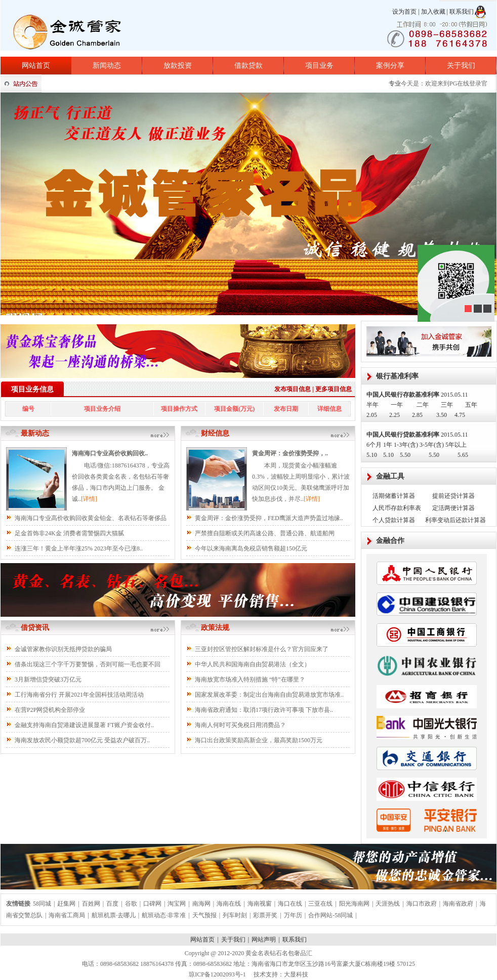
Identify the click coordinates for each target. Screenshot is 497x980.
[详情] (89, 499)
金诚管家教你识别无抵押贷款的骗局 (63, 649)
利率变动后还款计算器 (455, 520)
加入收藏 (433, 12)
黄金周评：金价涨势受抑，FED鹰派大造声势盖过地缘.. (269, 518)
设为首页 (404, 12)
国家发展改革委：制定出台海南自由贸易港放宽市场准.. (269, 695)
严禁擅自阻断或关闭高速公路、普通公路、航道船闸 (265, 533)
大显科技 (296, 974)
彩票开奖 (265, 915)
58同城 (42, 904)
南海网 (201, 904)
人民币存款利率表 (397, 508)
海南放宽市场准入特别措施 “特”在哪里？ (250, 679)
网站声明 (264, 940)
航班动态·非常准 (164, 915)
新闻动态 (107, 66)
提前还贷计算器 (453, 496)
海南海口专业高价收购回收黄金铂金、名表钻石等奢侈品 (91, 518)
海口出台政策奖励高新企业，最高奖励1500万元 (259, 740)
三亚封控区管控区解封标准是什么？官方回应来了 (262, 649)
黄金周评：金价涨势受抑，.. (290, 453)
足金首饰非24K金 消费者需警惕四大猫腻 (69, 533)
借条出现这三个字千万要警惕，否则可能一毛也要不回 (88, 664)
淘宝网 (177, 904)
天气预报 (204, 915)
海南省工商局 (67, 915)
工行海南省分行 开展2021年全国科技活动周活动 (79, 695)
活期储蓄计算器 (394, 496)
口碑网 (152, 904)
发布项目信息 (293, 389)
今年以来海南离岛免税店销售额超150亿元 (251, 548)
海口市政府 (422, 904)
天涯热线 (388, 904)
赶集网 (66, 904)
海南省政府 (458, 904)
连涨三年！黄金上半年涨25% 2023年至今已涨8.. (79, 548)
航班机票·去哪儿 (114, 915)
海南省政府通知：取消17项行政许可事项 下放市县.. (264, 710)
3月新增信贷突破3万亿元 (48, 679)
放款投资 (178, 66)
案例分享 (390, 66)
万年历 (293, 915)
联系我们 (462, 12)
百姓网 (91, 904)
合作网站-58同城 (330, 915)
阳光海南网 (354, 904)
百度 (112, 904)
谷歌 (131, 904)
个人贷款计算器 (394, 520)
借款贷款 (248, 66)
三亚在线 (320, 904)
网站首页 (36, 66)
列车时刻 (235, 915)
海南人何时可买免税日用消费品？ (240, 725)
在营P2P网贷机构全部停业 (50, 710)
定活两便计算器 (453, 508)
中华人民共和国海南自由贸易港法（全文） (253, 664)
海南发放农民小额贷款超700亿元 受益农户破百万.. (82, 740)
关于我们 (461, 66)
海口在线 (290, 904)
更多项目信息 (334, 389)
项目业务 (319, 66)
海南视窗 (260, 904)
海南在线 (229, 904)
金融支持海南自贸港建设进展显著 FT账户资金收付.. (84, 725)
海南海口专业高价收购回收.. (110, 453)
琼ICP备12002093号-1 (217, 974)
